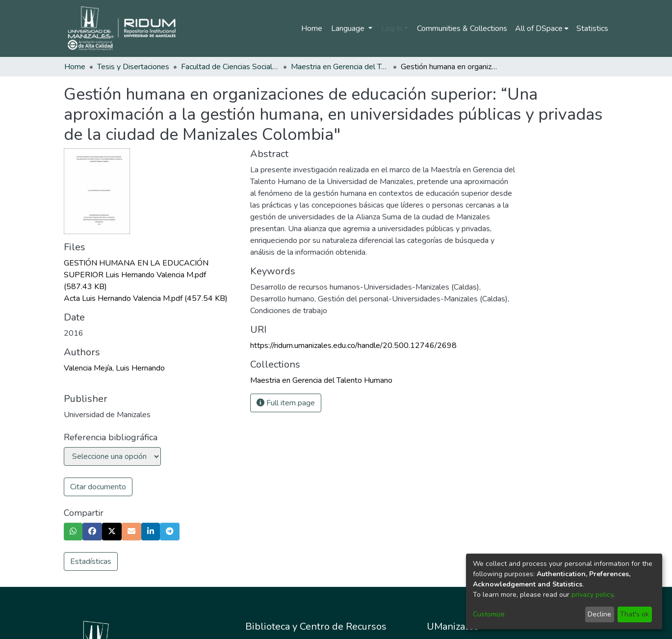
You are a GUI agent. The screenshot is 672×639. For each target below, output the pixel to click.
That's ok (634, 614)
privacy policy (592, 595)
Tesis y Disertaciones (133, 67)
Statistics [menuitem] (592, 28)
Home (312, 28)
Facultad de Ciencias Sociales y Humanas (230, 67)
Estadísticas (91, 561)
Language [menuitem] (349, 28)
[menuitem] (542, 28)
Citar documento (98, 487)
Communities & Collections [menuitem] (462, 28)
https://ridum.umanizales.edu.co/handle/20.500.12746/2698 (353, 346)
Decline (599, 614)
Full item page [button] (286, 403)
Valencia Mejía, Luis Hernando (114, 368)
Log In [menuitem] (392, 28)
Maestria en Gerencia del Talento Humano (340, 67)
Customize (489, 614)
